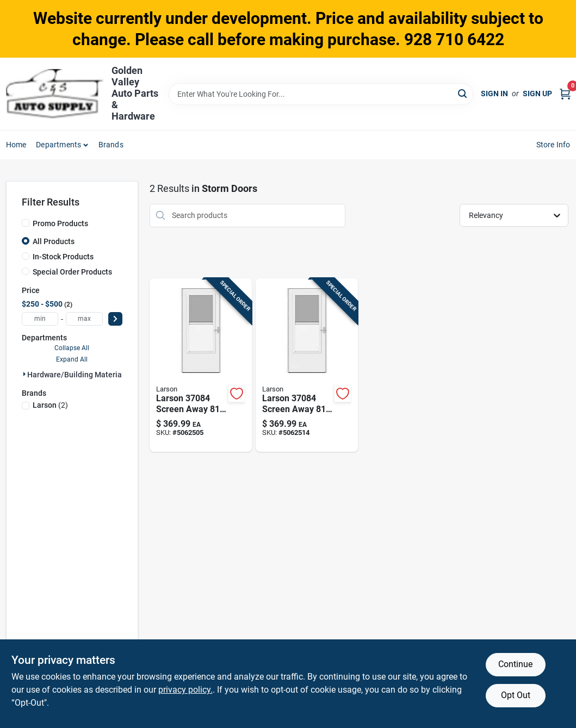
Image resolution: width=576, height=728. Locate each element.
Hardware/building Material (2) (81, 375)
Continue (515, 664)
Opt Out (516, 695)
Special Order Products (72, 272)
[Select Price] (115, 319)
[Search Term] (321, 94)
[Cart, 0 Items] (565, 94)
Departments (58, 145)
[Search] (463, 93)
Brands (111, 145)
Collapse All (72, 348)
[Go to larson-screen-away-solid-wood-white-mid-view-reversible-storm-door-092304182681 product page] (201, 365)
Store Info (553, 145)
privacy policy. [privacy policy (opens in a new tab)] (185, 690)
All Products (54, 241)
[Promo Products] (26, 223)
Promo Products (60, 223)
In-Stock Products (63, 257)
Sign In (494, 94)
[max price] (84, 319)
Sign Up (537, 94)
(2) (50, 405)
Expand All (72, 359)
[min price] (40, 319)
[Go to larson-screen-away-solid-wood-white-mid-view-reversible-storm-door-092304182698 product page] (307, 365)
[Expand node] (24, 374)
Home (16, 145)
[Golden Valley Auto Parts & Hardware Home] (55, 94)
